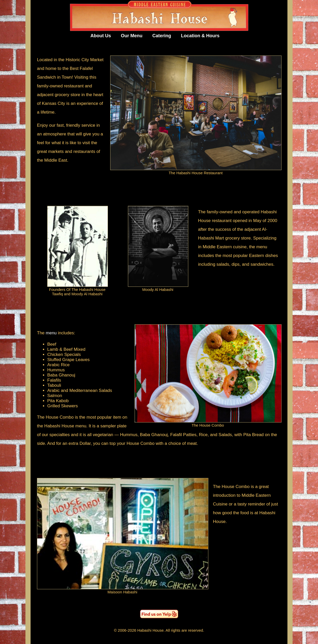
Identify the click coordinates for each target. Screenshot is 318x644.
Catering (162, 36)
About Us (101, 36)
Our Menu (132, 36)
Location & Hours (200, 36)
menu (51, 333)
